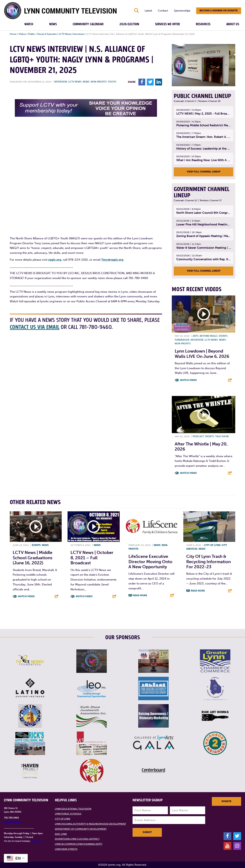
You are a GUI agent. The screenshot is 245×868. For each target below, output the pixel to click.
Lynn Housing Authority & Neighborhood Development (90, 824)
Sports (209, 436)
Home (13, 34)
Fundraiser (182, 340)
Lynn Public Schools (68, 814)
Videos (22, 34)
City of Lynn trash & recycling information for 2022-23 (208, 562)
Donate (226, 801)
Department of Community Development (81, 829)
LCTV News (75, 82)
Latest (148, 11)
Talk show (222, 436)
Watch (29, 24)
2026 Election (129, 24)
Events (223, 336)
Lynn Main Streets (66, 849)
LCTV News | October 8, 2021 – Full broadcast (92, 558)
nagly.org (55, 260)
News (53, 24)
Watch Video (188, 380)
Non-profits (99, 82)
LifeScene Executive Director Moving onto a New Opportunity (150, 562)
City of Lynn (212, 545)
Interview (61, 82)
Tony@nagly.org (112, 260)
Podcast (198, 436)
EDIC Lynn (61, 834)
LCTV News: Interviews (71, 34)
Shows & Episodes (47, 34)
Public (32, 34)
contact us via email (35, 327)
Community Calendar (88, 24)
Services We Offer (167, 24)
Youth (112, 82)
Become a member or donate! (219, 11)
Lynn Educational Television (73, 809)
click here (36, 841)
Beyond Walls (209, 336)
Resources (203, 24)
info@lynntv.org (13, 822)
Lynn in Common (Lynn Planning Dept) (79, 844)
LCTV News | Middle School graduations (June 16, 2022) (33, 558)
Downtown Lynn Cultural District (77, 839)
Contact (163, 11)
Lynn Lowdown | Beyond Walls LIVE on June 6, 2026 (202, 354)
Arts (196, 336)
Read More (140, 595)
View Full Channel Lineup (204, 172)
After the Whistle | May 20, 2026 (201, 447)
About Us (233, 24)
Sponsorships (182, 11)
